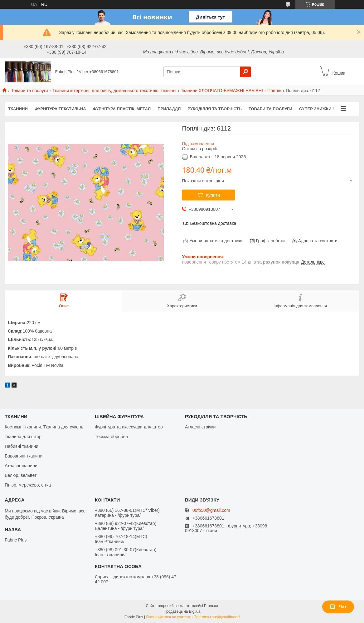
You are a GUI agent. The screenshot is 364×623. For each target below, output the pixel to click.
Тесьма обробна (111, 437)
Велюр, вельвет (21, 475)
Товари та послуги (29, 91)
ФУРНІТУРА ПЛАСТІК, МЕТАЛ (122, 109)
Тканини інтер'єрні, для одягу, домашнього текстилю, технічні (114, 91)
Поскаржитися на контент (168, 617)
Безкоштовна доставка (213, 223)
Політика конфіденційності (217, 617)
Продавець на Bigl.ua (182, 611)
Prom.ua (211, 606)
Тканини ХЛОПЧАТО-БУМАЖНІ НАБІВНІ (222, 91)
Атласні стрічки (200, 427)
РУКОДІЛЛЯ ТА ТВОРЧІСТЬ (215, 109)
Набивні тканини (22, 446)
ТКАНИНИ (18, 109)
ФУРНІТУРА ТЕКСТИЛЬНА (60, 109)
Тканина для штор (23, 437)
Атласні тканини (21, 466)
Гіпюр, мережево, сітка (28, 485)
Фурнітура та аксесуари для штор (129, 427)
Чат (338, 607)
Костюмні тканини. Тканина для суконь (44, 427)
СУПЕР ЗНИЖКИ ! (316, 109)
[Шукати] (245, 72)
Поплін (274, 91)
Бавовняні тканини (24, 456)
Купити (213, 195)
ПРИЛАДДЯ (169, 109)
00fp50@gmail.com (211, 510)
